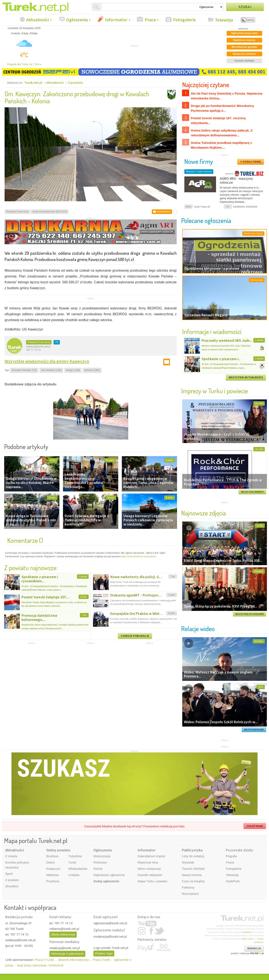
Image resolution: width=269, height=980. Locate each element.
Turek (72, 862)
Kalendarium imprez (151, 856)
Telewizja (224, 20)
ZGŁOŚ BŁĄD (255, 826)
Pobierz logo (104, 953)
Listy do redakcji (193, 856)
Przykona (53, 881)
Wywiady (188, 862)
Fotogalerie (184, 20)
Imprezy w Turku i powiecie (215, 391)
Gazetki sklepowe (150, 875)
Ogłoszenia (77, 20)
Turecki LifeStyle (193, 869)
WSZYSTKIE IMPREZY (252, 492)
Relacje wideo (198, 629)
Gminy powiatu (58, 850)
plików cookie (247, 939)
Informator (116, 20)
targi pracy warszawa (32, 965)
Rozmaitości (190, 894)
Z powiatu (75, 82)
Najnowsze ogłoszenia (109, 875)
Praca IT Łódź (44, 960)
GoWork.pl (56, 965)
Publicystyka (192, 850)
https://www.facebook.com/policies (139, 556)
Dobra (51, 862)
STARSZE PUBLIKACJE (135, 636)
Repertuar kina (148, 862)
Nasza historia (192, 875)
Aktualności (37, 20)
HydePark (233, 881)
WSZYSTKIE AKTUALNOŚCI (246, 377)
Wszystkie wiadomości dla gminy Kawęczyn (47, 361)
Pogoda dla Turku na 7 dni (24, 64)
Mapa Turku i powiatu (153, 881)
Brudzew (52, 856)
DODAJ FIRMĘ (252, 162)
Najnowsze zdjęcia (204, 513)
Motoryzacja (102, 856)
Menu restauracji (149, 869)
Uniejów (74, 875)
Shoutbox (12, 886)
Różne (98, 869)
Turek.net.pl (33, 82)
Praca (150, 20)
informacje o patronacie (67, 954)
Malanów (53, 875)
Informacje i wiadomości (212, 331)
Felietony (188, 887)
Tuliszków (75, 856)
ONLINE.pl (257, 953)
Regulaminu (247, 932)
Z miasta (11, 856)
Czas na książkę (193, 881)
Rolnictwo (100, 862)
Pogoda (231, 856)
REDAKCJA (254, 948)
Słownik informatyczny (73, 960)
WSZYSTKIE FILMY (254, 730)
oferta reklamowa (63, 934)
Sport (9, 874)
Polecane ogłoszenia (206, 220)
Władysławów (78, 869)
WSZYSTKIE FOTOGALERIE (250, 614)
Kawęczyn (53, 869)
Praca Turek (101, 960)
